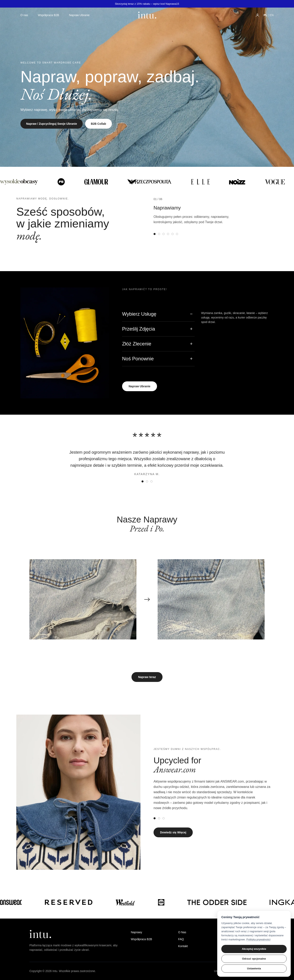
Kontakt (183, 946)
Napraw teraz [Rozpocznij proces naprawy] (147, 677)
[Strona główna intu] (147, 15)
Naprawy (136, 932)
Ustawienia (254, 968)
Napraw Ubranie (79, 15)
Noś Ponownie (138, 359)
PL (265, 15)
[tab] (155, 234)
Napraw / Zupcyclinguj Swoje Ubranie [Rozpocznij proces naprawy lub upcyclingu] (52, 124)
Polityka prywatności (258, 939)
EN (272, 15)
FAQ (181, 939)
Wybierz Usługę (139, 314)
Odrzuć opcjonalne (254, 959)
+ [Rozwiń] (191, 329)
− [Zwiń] (191, 314)
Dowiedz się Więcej (173, 832)
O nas (24, 15)
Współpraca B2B (48, 15)
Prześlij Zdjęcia (139, 329)
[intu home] (76, 934)
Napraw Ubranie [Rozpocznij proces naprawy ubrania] (140, 386)
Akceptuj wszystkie (254, 949)
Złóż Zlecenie (137, 344)
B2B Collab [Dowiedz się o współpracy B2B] (99, 124)
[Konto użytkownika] (257, 15)
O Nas (182, 932)
